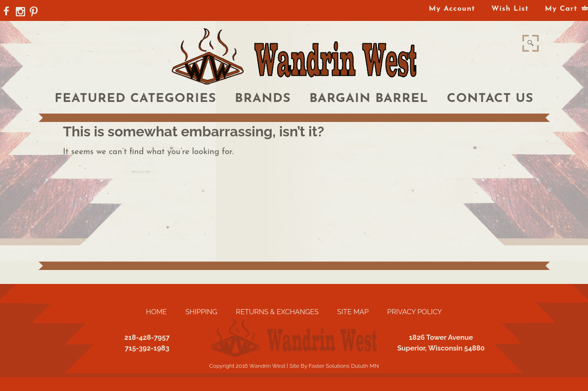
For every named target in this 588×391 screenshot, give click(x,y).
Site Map (353, 312)
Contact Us (490, 99)
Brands (263, 99)
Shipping (201, 312)
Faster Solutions (329, 366)
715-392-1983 (147, 348)
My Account (452, 9)
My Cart (561, 9)
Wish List (510, 9)
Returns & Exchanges (277, 312)
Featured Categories (135, 99)
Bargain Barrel (369, 99)
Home (157, 312)
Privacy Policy (414, 312)
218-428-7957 (147, 337)
